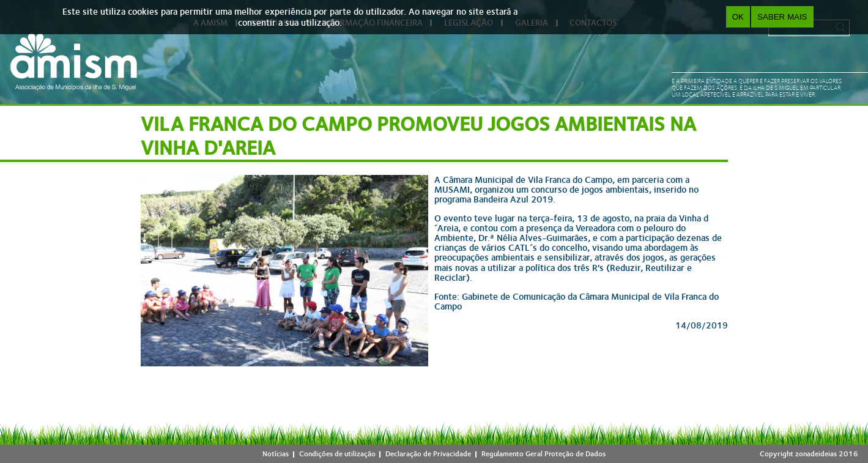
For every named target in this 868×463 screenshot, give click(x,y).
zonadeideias (816, 454)
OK (738, 17)
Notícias (276, 454)
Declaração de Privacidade (428, 454)
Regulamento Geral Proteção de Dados (543, 454)
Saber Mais (782, 17)
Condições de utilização (337, 454)
